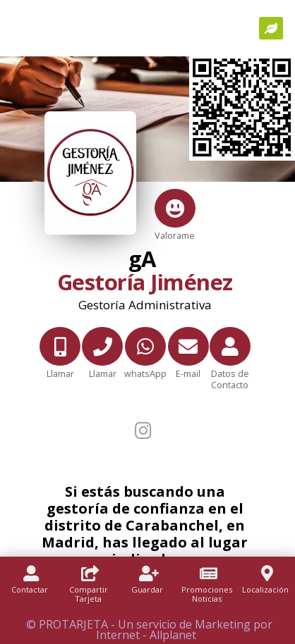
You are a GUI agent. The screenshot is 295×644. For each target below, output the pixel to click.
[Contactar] (30, 587)
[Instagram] (145, 430)
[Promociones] (207, 592)
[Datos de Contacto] (230, 367)
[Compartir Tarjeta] (89, 592)
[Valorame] (175, 212)
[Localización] (265, 587)
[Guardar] (147, 587)
